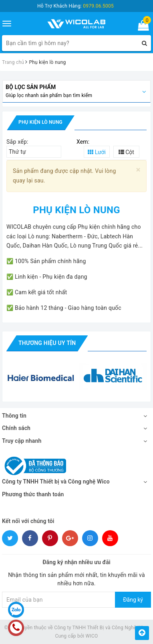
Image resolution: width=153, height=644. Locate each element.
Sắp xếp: (17, 142)
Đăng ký (133, 600)
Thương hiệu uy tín (47, 343)
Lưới (97, 152)
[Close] (138, 170)
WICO (92, 636)
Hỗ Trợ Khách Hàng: (75, 6)
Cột (126, 152)
